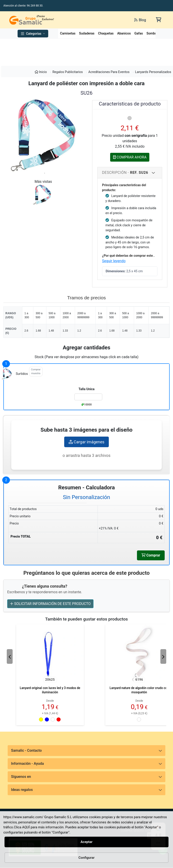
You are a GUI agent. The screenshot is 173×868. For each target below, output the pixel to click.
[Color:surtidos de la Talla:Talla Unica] (88, 397)
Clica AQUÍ (22, 827)
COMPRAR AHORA (130, 157)
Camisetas (68, 33)
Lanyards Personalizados (153, 72)
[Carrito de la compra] (158, 20)
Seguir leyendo (114, 261)
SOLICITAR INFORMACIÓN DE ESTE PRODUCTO (50, 604)
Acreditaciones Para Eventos (109, 72)
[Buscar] (87, 20)
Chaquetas (106, 33)
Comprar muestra (36, 371)
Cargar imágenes (87, 442)
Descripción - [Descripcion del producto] (125, 173)
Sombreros (154, 33)
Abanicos (124, 33)
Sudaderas (87, 33)
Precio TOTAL (21, 537)
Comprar (151, 555)
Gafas (139, 33)
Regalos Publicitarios (68, 72)
